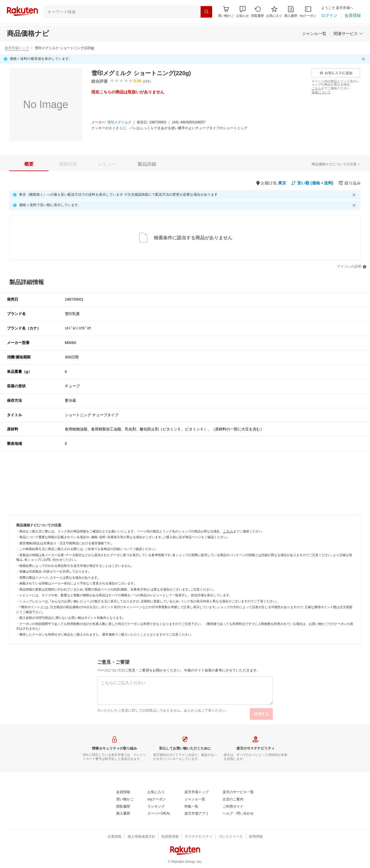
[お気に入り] (274, 12)
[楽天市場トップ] (197, 792)
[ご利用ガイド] (233, 807)
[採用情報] (256, 837)
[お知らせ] (243, 12)
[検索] (206, 12)
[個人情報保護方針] (141, 837)
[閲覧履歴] (258, 12)
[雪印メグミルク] (119, 123)
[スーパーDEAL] (159, 814)
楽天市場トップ (17, 48)
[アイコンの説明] (352, 267)
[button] (243, 12)
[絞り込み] (349, 183)
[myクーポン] (308, 12)
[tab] (29, 164)
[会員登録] (353, 15)
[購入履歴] (291, 12)
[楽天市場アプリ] (197, 814)
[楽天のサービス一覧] (238, 792)
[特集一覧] (191, 807)
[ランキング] (156, 807)
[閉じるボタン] (364, 59)
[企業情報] (114, 837)
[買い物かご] (125, 799)
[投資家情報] (170, 837)
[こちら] (316, 88)
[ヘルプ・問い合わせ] (238, 814)
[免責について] (321, 92)
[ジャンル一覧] (314, 34)
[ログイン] (329, 15)
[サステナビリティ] (199, 837)
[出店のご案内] (233, 799)
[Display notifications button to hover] (226, 12)
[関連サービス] (348, 34)
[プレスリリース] (231, 837)
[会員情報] (123, 792)
